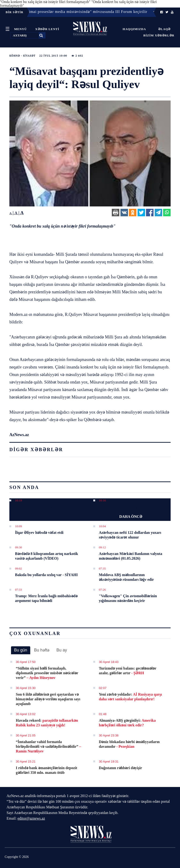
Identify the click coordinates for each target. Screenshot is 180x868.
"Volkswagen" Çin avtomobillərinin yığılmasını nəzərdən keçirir (128, 598)
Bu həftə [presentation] (42, 650)
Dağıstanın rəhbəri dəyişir (120, 768)
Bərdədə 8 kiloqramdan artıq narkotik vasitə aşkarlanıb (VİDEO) (47, 556)
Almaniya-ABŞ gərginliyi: (127, 723)
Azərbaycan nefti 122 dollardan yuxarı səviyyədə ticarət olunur (130, 535)
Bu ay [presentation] (62, 650)
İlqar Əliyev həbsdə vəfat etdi (39, 533)
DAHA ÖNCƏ (131, 517)
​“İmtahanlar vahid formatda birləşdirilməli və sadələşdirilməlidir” (49, 746)
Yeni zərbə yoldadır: (130, 697)
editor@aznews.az (31, 818)
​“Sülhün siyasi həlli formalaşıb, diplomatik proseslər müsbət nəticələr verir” (47, 673)
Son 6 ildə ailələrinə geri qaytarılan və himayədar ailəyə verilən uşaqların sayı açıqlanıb (48, 699)
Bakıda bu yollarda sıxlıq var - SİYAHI (46, 575)
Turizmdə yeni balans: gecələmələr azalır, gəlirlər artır (128, 671)
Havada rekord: (47, 723)
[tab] (21, 650)
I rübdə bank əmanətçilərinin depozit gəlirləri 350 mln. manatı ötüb (47, 770)
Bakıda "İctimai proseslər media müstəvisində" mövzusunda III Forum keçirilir (46, 511)
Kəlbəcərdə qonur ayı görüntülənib (128, 507)
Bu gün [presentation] (21, 650)
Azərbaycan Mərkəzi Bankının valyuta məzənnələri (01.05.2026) (131, 556)
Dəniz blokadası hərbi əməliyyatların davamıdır (129, 744)
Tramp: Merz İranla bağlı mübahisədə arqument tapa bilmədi (46, 598)
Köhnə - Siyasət (22, 56)
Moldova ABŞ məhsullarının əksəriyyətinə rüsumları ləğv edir (126, 577)
